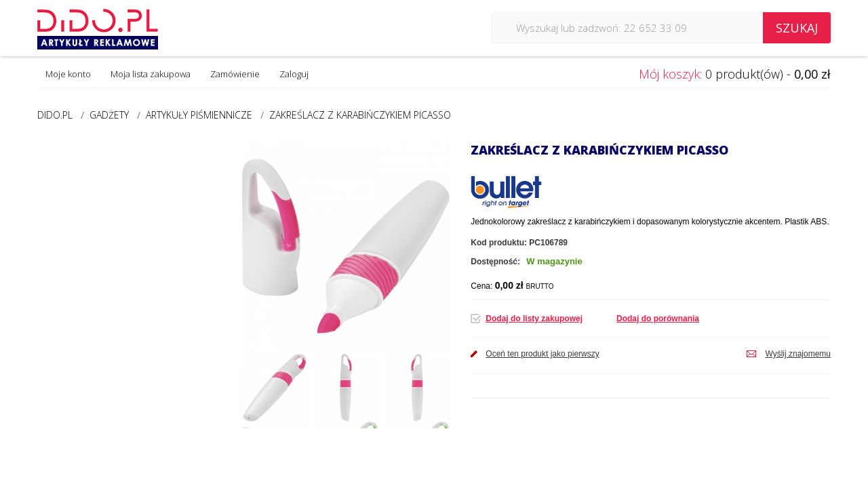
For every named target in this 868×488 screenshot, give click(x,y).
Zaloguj (294, 74)
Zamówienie (235, 74)
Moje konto (68, 74)
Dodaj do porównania (658, 319)
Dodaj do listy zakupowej (534, 319)
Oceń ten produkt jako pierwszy (542, 354)
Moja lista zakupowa (151, 74)
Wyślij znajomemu (798, 354)
